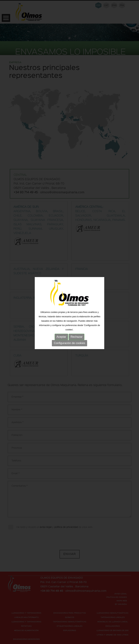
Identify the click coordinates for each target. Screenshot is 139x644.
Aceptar (61, 332)
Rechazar (76, 332)
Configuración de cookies (69, 339)
